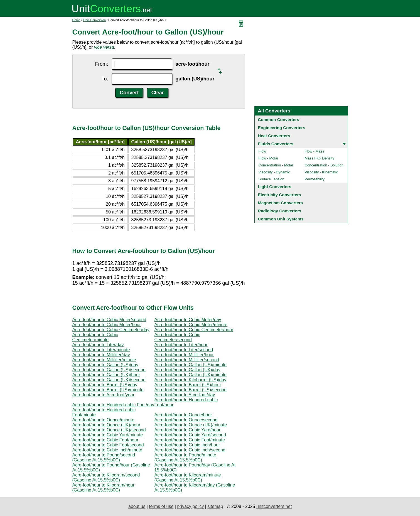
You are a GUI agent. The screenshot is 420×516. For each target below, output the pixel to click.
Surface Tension (272, 179)
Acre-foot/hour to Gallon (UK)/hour (106, 375)
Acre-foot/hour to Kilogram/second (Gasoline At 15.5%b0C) (106, 477)
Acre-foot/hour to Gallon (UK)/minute (191, 375)
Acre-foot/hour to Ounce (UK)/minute (191, 425)
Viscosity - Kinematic (321, 172)
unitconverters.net (274, 506)
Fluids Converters (276, 144)
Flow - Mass (315, 151)
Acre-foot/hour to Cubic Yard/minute (108, 435)
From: (102, 64)
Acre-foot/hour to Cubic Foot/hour (105, 440)
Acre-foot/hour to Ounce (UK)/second (109, 430)
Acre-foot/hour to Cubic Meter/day (188, 320)
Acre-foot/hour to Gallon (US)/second (109, 370)
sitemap (215, 506)
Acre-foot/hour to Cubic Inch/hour (187, 445)
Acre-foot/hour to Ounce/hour (183, 415)
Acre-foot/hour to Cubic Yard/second (190, 435)
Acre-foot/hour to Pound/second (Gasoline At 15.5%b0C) (104, 457)
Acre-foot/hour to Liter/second (184, 350)
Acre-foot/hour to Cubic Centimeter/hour (194, 330)
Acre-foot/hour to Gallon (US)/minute (191, 365)
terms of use (161, 506)
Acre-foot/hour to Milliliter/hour (184, 355)
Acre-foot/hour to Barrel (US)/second (191, 390)
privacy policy (190, 506)
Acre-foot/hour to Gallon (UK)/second (109, 380)
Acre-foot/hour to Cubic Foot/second (108, 445)
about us (137, 506)
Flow (262, 151)
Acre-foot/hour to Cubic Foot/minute (190, 440)
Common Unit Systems (281, 219)
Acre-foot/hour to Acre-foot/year (103, 395)
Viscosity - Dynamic (274, 172)
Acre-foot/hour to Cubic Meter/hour (107, 325)
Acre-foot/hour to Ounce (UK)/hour (106, 425)
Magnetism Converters (281, 203)
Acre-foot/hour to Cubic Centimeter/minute (95, 337)
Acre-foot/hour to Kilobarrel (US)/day (191, 380)
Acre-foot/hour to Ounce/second (186, 420)
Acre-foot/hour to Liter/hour (181, 345)
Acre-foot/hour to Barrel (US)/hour (188, 385)
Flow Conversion (94, 20)
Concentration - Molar (276, 165)
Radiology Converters (280, 211)
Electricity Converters (280, 195)
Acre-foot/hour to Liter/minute (101, 350)
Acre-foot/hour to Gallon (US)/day (105, 365)
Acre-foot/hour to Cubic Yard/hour (188, 430)
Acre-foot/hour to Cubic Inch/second (190, 450)
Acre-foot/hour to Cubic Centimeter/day (111, 330)
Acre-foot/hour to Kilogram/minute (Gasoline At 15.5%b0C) (188, 477)
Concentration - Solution (324, 165)
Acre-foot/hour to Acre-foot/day (185, 395)
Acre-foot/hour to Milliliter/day (101, 355)
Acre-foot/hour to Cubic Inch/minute (107, 450)
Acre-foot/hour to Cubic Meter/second (109, 320)
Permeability (315, 179)
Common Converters (279, 120)
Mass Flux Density (320, 158)
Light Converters (275, 187)
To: (105, 79)
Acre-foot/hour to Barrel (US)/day (105, 385)
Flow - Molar (269, 158)
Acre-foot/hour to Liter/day (98, 345)
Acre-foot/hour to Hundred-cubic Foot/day (113, 405)
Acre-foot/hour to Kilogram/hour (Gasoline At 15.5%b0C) (103, 487)
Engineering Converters (282, 128)
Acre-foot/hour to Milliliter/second (187, 360)
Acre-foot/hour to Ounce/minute (103, 420)
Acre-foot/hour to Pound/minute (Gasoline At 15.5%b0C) (185, 457)
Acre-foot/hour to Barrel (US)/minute (108, 390)
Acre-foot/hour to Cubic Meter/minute (191, 325)
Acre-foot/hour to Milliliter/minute (104, 360)
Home (76, 20)
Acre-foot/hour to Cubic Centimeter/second (177, 337)
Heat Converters (274, 136)
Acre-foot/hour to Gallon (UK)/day (187, 370)
